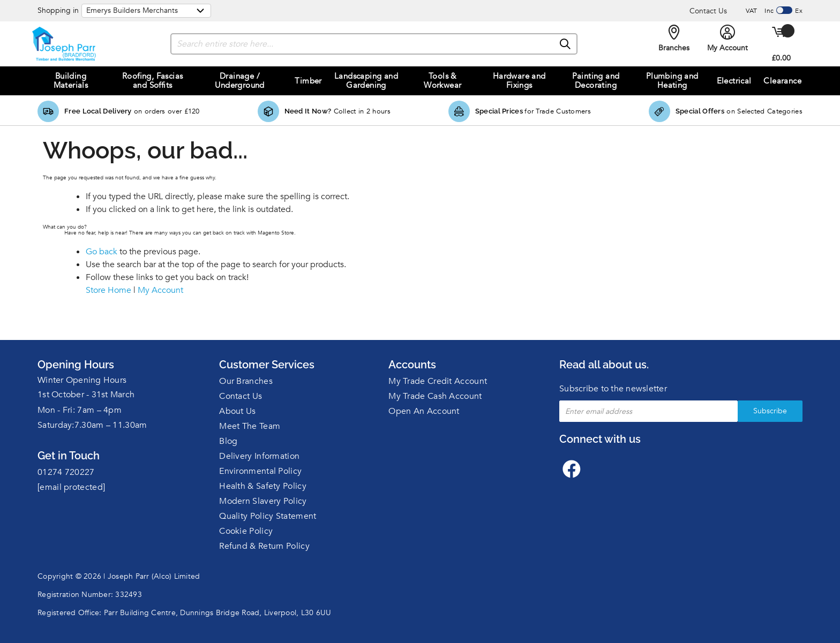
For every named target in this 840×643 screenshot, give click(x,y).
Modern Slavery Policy (263, 501)
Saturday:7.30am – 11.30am (92, 425)
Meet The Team (250, 426)
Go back (102, 252)
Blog (228, 441)
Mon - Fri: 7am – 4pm (80, 410)
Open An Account (424, 411)
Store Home (108, 290)
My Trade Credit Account (438, 381)
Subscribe (770, 411)
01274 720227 (66, 472)
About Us (237, 411)
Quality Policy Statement (268, 516)
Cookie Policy (246, 531)
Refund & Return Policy (264, 546)
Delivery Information (259, 456)
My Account (160, 290)
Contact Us (708, 11)
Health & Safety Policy (263, 486)
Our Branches (246, 381)
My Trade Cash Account (435, 396)
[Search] (566, 44)
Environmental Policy (260, 471)
